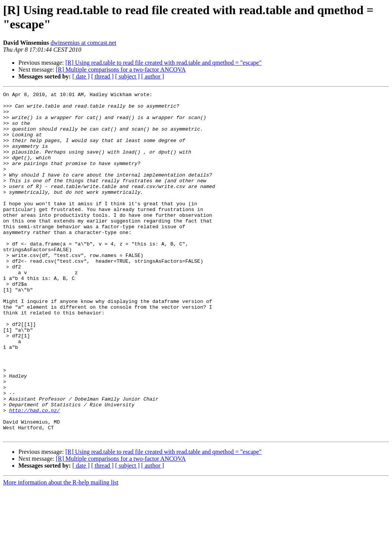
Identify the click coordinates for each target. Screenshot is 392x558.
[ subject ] (127, 76)
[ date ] (81, 76)
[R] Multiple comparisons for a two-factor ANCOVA (121, 70)
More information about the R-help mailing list (61, 551)
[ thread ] (102, 76)
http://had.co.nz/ (35, 475)
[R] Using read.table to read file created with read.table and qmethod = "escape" (164, 63)
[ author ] (153, 76)
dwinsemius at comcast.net (83, 43)
